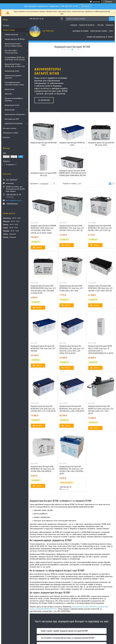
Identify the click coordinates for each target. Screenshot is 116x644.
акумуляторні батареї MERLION (84, 607)
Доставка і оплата (10, 128)
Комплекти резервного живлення (13, 77)
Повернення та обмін (11, 133)
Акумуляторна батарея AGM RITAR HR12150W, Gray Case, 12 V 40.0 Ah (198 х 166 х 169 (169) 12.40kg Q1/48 (43, 289)
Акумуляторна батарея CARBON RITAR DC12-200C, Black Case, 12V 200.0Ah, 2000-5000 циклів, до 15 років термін (43, 229)
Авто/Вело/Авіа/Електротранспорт (11, 52)
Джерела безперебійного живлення (14, 99)
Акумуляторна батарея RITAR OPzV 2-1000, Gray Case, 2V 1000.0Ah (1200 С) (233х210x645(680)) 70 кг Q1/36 (101, 350)
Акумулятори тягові (12, 105)
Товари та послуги (86, 25)
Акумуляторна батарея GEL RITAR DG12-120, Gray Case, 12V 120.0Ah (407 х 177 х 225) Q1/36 (43, 409)
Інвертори (8, 94)
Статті (111, 31)
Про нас (100, 25)
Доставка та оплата (81, 31)
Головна (6, 25)
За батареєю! (44, 100)
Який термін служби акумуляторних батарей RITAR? (65, 631)
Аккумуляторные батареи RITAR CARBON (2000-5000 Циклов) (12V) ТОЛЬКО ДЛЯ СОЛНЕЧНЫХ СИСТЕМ (72, 173)
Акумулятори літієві (12, 71)
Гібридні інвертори (11, 35)
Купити (39, 247)
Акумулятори (10, 89)
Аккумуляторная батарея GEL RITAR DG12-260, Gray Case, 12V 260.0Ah (43, 348)
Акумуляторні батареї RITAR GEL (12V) (72, 144)
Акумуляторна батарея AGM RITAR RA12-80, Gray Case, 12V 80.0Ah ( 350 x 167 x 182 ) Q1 (100, 228)
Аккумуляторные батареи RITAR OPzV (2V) (44, 174)
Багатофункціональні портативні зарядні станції (14, 84)
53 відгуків (96, 2)
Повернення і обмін (99, 31)
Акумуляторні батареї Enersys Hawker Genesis (13, 45)
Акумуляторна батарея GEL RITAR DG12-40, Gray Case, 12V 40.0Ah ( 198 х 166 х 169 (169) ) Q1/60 (71, 470)
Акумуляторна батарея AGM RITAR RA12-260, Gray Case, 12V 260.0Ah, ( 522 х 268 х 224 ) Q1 (100, 288)
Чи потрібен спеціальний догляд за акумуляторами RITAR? (68, 638)
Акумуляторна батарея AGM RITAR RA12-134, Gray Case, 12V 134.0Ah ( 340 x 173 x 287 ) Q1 (72, 228)
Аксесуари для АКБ (12, 119)
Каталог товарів (9, 30)
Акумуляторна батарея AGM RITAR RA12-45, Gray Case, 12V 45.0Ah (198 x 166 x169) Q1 (43, 469)
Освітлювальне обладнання (15, 114)
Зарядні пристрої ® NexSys (15, 39)
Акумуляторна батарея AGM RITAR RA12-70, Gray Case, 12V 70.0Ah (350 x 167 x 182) (71, 288)
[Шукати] (112, 19)
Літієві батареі (10, 110)
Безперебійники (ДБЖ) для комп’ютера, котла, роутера (15, 59)
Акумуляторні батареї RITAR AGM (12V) (43, 144)
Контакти (86, 6)
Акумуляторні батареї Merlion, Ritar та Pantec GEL (15, 65)
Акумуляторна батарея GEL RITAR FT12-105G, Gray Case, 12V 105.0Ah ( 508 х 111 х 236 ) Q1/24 (101, 410)
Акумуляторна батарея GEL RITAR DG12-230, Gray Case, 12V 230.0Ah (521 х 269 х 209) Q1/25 (72, 409)
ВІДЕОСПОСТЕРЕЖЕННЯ (13, 124)
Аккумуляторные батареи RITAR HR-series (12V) (101, 144)
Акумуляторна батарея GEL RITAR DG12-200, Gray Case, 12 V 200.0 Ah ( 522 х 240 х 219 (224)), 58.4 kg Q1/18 (72, 350)
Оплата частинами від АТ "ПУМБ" (100, 37)
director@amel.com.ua (14, 200)
